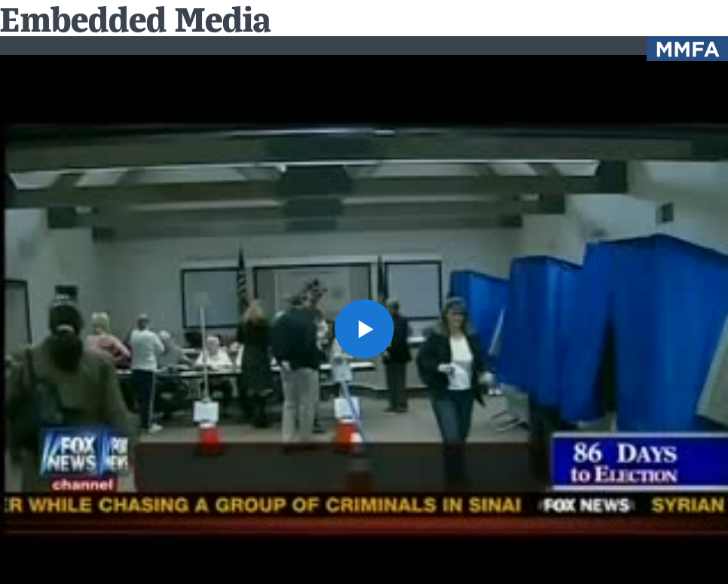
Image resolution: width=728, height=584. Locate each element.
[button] (364, 328)
